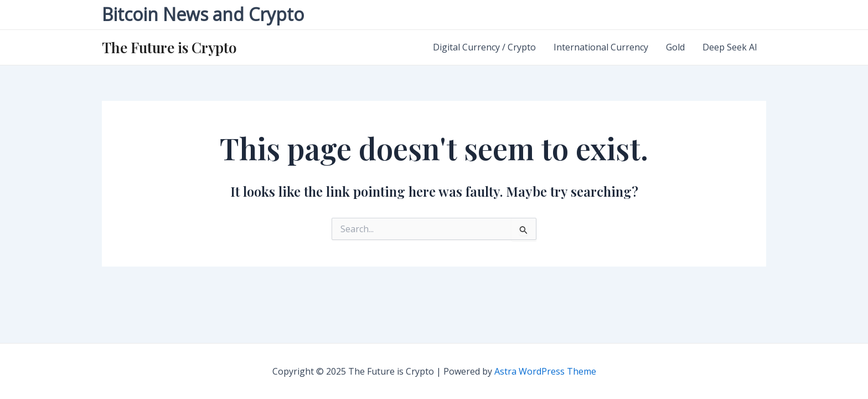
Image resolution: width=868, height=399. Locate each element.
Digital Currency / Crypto (484, 47)
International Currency (601, 47)
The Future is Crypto (169, 47)
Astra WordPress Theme (545, 371)
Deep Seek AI (730, 47)
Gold (675, 47)
